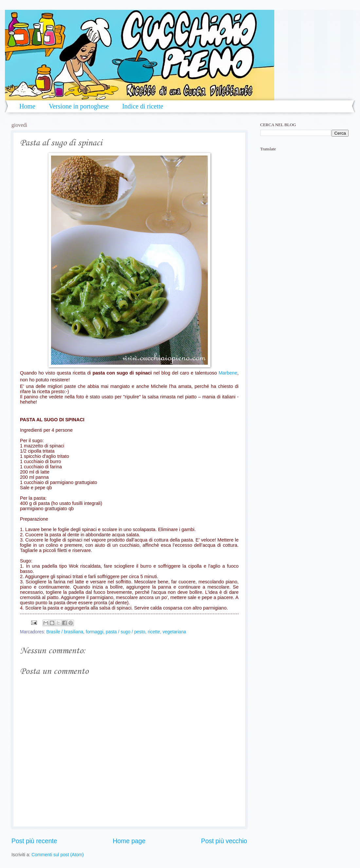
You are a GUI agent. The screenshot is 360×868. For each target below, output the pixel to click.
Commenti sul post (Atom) (57, 855)
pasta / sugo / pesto (125, 632)
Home (27, 106)
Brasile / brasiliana (65, 632)
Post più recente (34, 841)
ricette (154, 632)
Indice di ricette (143, 106)
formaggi (95, 632)
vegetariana (174, 632)
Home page (129, 841)
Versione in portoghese (79, 106)
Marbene (228, 373)
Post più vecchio (224, 841)
